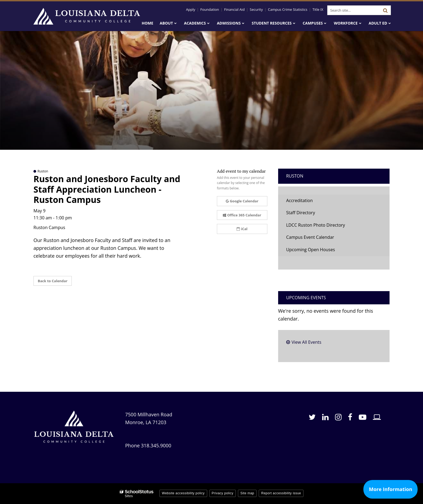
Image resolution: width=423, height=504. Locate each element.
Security (256, 9)
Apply (191, 9)
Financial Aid (234, 9)
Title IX (318, 9)
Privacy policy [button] (223, 493)
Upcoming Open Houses (311, 250)
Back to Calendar (53, 281)
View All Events (306, 342)
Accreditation (300, 200)
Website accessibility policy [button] (183, 493)
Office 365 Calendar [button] (242, 215)
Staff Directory (301, 213)
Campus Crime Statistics (288, 9)
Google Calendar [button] (242, 201)
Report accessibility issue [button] (281, 493)
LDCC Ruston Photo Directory (316, 225)
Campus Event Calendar (310, 237)
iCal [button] (242, 229)
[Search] (385, 10)
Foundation (209, 9)
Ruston (295, 176)
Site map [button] (247, 493)
